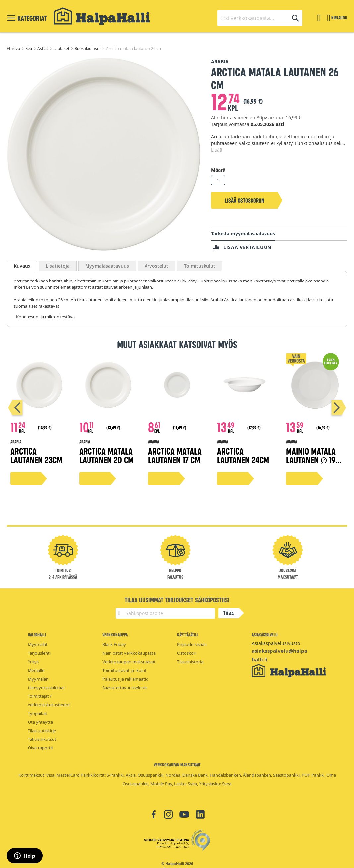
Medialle (36, 670)
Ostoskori (187, 653)
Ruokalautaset (88, 48)
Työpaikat (38, 713)
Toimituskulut (200, 266)
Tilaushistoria (190, 662)
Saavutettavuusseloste (125, 688)
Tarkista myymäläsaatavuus (243, 234)
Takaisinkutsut (42, 739)
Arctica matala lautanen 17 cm (175, 455)
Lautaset (62, 48)
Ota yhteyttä (40, 722)
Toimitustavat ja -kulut (124, 670)
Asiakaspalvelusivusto (276, 643)
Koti (29, 48)
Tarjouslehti (39, 653)
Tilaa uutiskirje (42, 731)
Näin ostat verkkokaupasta (129, 653)
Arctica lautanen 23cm (36, 455)
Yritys (33, 662)
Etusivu (14, 48)
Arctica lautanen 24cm (243, 455)
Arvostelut (156, 266)
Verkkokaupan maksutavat (129, 662)
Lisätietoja (58, 266)
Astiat (43, 48)
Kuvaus (22, 266)
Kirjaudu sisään (192, 644)
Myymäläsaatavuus (107, 266)
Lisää (217, 150)
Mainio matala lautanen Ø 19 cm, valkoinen (311, 460)
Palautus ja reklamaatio (125, 679)
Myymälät (38, 644)
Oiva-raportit (41, 748)
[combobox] (260, 18)
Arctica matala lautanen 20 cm (106, 455)
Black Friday (114, 644)
